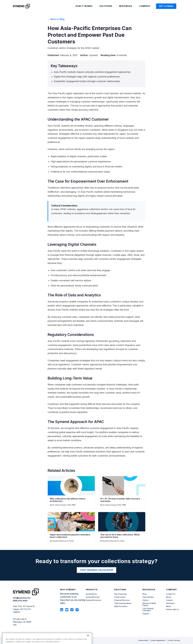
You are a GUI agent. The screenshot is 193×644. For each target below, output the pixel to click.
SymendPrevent (93, 597)
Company (145, 6)
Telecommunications (123, 603)
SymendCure (91, 594)
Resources (126, 6)
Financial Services (122, 600)
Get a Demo (166, 6)
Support (146, 614)
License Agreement (158, 640)
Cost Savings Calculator (148, 609)
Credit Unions (120, 597)
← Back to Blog (56, 19)
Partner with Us (172, 609)
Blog (144, 594)
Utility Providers (121, 606)
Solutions (106, 6)
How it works (84, 6)
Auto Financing (120, 594)
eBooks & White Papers (149, 604)
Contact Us (171, 594)
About (169, 597)
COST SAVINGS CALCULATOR (97, 570)
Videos (145, 600)
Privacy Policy (143, 640)
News (168, 606)
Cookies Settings (174, 640)
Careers (170, 600)
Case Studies (148, 597)
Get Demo (170, 603)
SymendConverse (93, 600)
